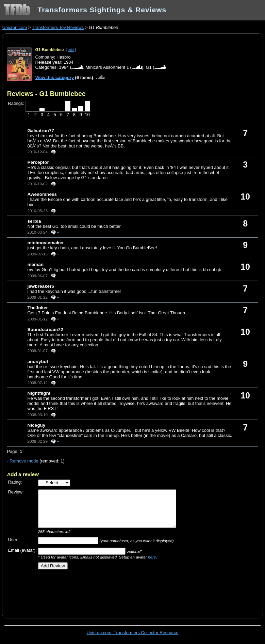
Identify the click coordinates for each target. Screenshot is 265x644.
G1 (148, 67)
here (152, 557)
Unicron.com (14, 27)
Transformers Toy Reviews (58, 27)
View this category (54, 77)
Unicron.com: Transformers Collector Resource (133, 633)
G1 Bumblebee (49, 50)
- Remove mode (22, 461)
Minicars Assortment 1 (107, 67)
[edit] (71, 50)
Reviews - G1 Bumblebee (46, 94)
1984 (64, 67)
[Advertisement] (86, 591)
